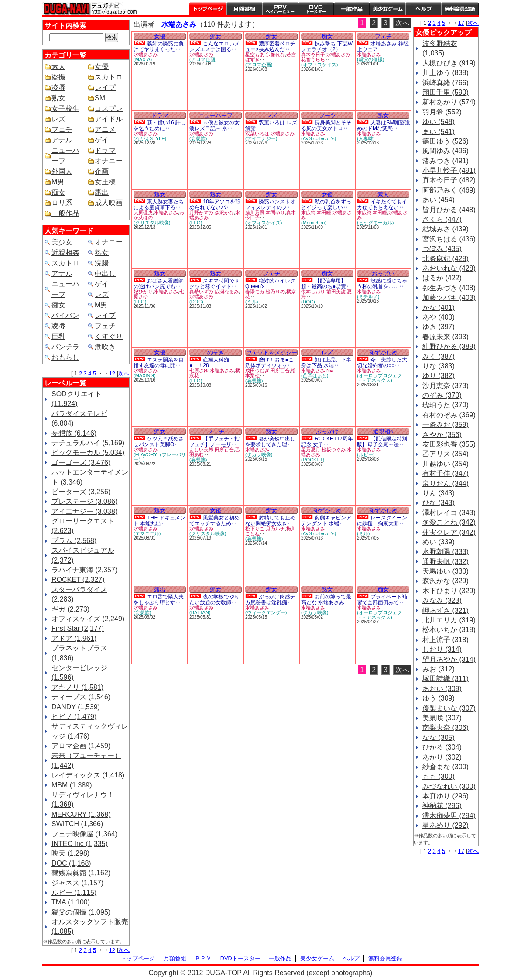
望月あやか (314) (449, 659)
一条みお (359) (446, 425)
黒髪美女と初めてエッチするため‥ (214, 521)
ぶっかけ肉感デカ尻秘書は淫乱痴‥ (270, 600)
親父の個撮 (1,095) (81, 912)
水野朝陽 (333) (446, 552)
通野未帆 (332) (446, 562)
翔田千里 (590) (446, 92)
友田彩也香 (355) (449, 444)
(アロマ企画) (203, 59)
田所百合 (280, 371)
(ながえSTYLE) (150, 138)
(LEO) (196, 223)
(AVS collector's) (319, 138)
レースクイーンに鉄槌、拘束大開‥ (382, 521)
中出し (105, 273)
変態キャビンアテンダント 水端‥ (326, 521)
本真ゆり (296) (446, 796)
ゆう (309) (439, 698)
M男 (58, 182)
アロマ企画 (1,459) (81, 746)
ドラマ (105, 150)
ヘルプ (423, 9)
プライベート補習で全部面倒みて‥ (382, 600)
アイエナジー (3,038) (84, 511)
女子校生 (65, 108)
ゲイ (102, 140)
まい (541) (439, 132)
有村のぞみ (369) (449, 415)
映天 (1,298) (70, 853)
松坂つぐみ (334, 450)
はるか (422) (442, 278)
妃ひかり (143, 292)
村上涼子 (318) (446, 640)
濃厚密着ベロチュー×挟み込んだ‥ (270, 46)
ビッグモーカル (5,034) (88, 452)
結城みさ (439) (446, 229)
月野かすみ (201, 213)
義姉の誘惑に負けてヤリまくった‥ (159, 46)
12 (112, 373)
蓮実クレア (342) (449, 532)
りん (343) (439, 493)
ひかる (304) (442, 747)
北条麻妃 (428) (446, 259)
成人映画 (109, 203)
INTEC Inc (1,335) (80, 844)
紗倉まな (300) (446, 767)
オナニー (109, 161)
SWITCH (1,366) (77, 824)
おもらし (65, 357)
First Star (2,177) (78, 628)
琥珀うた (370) (446, 405)
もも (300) (439, 776)
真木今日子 (313, 55)
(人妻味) (366, 138)
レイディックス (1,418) (88, 775)
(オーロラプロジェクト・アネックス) (379, 378)
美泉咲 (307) (442, 718)
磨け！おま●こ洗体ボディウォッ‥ (269, 363)
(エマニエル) (147, 533)
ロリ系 (62, 203)
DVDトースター (316, 9)
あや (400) (439, 317)
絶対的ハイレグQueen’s (270, 284)
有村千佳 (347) (446, 473)
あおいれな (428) (449, 268)
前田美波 (336, 292)
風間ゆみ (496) (446, 151)
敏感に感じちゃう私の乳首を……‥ (382, 284)
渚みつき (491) (446, 161)
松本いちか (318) (449, 630)
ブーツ (327, 115)
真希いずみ (201, 292)
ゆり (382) (439, 376)
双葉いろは (257, 134)
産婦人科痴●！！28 (209, 363)
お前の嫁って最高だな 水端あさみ (326, 600)
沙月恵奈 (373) (446, 386)
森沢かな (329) (446, 581)
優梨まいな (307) (449, 708)
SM (100, 98)
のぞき (216, 352)
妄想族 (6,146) (74, 433)
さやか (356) (442, 435)
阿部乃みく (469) (449, 190)
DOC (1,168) (71, 863)
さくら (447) (442, 219)
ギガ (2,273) (70, 609)
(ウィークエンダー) (266, 612)
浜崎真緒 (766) (446, 83)
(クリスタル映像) (152, 223)
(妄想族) (198, 138)
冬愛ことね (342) (449, 522)
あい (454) (439, 200)
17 (461, 23)
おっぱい (383, 273)
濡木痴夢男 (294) (449, 816)
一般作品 (352, 9)
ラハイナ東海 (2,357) (84, 570)
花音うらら (313, 59)
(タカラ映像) (259, 454)
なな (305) (439, 738)
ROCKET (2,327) (78, 579)
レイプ (105, 88)
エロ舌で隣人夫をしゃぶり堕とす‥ (159, 600)
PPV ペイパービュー (280, 9)
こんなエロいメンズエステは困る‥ (214, 46)
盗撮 (58, 77)
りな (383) (439, 366)
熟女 (58, 98)
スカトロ (109, 77)
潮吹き (105, 347)
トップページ (208, 9)
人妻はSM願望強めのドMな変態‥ (383, 126)
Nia (330, 371)
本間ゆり (275, 213)
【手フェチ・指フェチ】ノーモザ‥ (214, 442)
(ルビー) (366, 454)
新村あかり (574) (449, 102)
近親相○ (383, 432)
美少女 (62, 242)
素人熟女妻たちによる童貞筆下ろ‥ (159, 205)
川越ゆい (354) (446, 464)
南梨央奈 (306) (446, 727)
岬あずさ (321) (446, 610)
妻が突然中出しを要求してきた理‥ (270, 442)
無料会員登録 (385, 958)
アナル (62, 140)
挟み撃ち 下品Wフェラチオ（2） (327, 46)
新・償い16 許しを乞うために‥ (160, 126)
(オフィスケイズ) (319, 65)
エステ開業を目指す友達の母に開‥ (159, 363)
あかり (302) (442, 757)
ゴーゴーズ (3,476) (81, 462)
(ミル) (252, 302)
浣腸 (102, 263)
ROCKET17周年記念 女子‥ (327, 442)
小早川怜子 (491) (449, 170)
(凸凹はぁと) (315, 375)
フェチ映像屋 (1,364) (84, 834)
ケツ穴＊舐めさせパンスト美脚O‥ (159, 442)
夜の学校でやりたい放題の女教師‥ (214, 600)
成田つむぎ (257, 371)
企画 (102, 171)
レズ (58, 119)
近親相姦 (65, 253)
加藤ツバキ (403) (449, 297)
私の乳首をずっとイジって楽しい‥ (326, 205)
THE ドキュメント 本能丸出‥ (159, 521)
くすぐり (109, 336)
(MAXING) (145, 375)
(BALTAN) (200, 612)
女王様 (105, 182)
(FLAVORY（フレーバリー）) (160, 457)
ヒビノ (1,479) (74, 717)
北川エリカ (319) (449, 620)
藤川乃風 (255, 213)
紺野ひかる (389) (449, 346)
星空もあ (255, 55)
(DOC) (196, 302)
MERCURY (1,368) (81, 814)
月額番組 (244, 9)
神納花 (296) (442, 806)
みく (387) (439, 356)
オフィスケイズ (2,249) (88, 619)
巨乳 (58, 336)
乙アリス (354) (446, 454)
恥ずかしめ (383, 352)
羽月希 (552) (442, 112)
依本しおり (313, 292)
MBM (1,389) (72, 785)
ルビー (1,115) (74, 892)
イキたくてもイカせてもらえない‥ (382, 205)
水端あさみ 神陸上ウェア (383, 46)
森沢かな (224, 213)
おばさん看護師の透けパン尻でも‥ (159, 284)
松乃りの (275, 292)
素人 (58, 67)
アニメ (105, 129)
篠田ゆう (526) (446, 141)
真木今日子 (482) (449, 180)
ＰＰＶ (203, 958)
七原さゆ (199, 371)
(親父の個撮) (370, 59)
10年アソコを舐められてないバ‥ (215, 205)
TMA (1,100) (71, 902)
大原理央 (143, 213)
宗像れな (275, 55)
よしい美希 (201, 450)
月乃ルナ (275, 529)
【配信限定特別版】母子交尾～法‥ (382, 442)
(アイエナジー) (261, 138)
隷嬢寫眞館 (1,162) (81, 873)
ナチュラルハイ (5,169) (88, 443)
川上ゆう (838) (446, 73)
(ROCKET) (313, 460)
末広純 (308, 213)
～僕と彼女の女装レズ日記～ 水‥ (214, 126)
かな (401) (439, 308)
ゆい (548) (439, 122)
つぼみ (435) (442, 249)
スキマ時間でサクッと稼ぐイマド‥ (214, 284)
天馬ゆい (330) (446, 571)
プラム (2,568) (74, 541)
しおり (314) (442, 649)
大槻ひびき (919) (449, 63)
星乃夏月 (311, 450)
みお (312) (439, 669)
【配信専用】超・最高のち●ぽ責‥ (326, 284)
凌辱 (58, 88)
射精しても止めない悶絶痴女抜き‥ (270, 521)
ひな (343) (439, 503)
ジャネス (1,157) (77, 883)
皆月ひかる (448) (449, 210)
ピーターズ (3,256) (81, 492)
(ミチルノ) (368, 296)
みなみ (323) (442, 600)
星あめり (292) (446, 825)
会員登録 (460, 9)
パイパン (65, 315)
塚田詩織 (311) (446, 679)
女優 (102, 67)
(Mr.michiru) (314, 223)
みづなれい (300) (449, 786)
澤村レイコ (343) (449, 513)
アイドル (109, 119)
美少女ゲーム (387, 9)
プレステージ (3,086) (84, 501)
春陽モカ (255, 292)
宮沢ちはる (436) (449, 239)
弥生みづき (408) (449, 288)
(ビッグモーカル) (375, 223)
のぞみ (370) (442, 395)
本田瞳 (324, 213)
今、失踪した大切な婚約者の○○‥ (382, 363)
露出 (102, 192)
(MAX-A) (143, 59)
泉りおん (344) (446, 483)
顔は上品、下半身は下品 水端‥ (326, 363)
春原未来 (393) (446, 337)
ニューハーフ (216, 115)
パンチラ (65, 347)
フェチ (62, 129)
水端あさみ (146, 55)
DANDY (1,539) (76, 707)
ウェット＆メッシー (272, 352)
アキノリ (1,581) (77, 687)
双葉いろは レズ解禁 (271, 126)
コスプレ (109, 108)
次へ (124, 373)
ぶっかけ (327, 432)
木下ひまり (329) (449, 591)
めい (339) (439, 542)
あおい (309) (442, 689)
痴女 (58, 192)
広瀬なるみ (227, 292)
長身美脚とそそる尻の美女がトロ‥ (326, 126)
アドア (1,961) (74, 638)
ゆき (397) (439, 327)
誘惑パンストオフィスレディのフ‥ (270, 205)
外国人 (62, 171)
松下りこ (255, 529)
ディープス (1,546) (81, 697)
